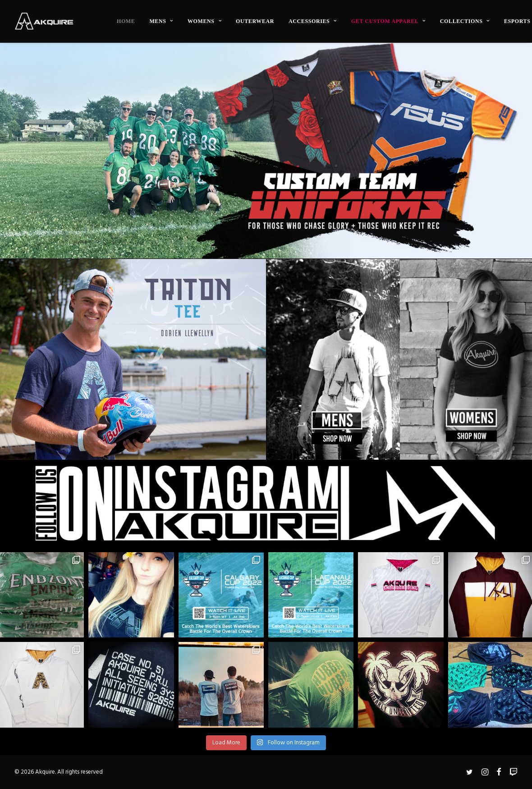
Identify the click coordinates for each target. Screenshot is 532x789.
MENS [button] (161, 21)
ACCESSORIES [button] (313, 21)
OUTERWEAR (255, 21)
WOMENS (204, 21)
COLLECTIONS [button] (465, 21)
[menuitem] (126, 21)
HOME (126, 21)
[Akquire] (44, 21)
